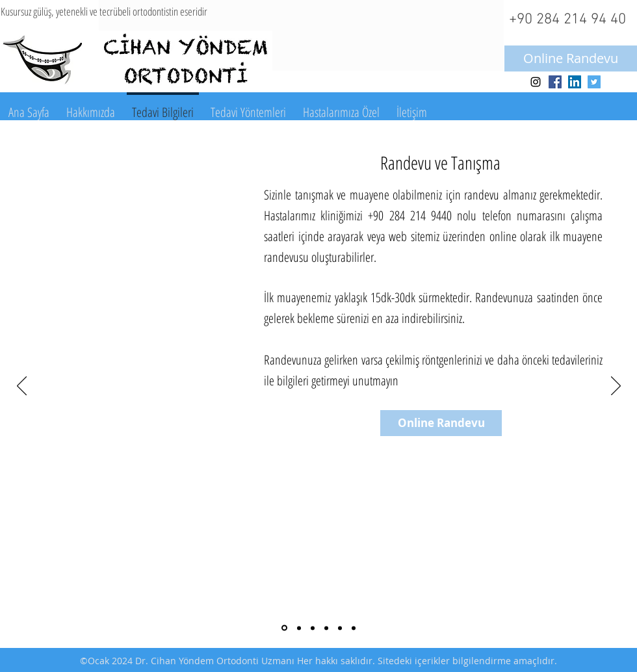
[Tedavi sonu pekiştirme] (354, 628)
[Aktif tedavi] (340, 628)
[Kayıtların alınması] (313, 628)
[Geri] (22, 387)
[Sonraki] (616, 387)
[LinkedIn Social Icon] (575, 82)
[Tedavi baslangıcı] (326, 628)
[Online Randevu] (571, 58)
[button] (91, 106)
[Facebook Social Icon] (555, 82)
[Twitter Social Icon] (594, 82)
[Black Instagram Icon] (536, 82)
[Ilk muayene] (299, 628)
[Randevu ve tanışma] (284, 628)
